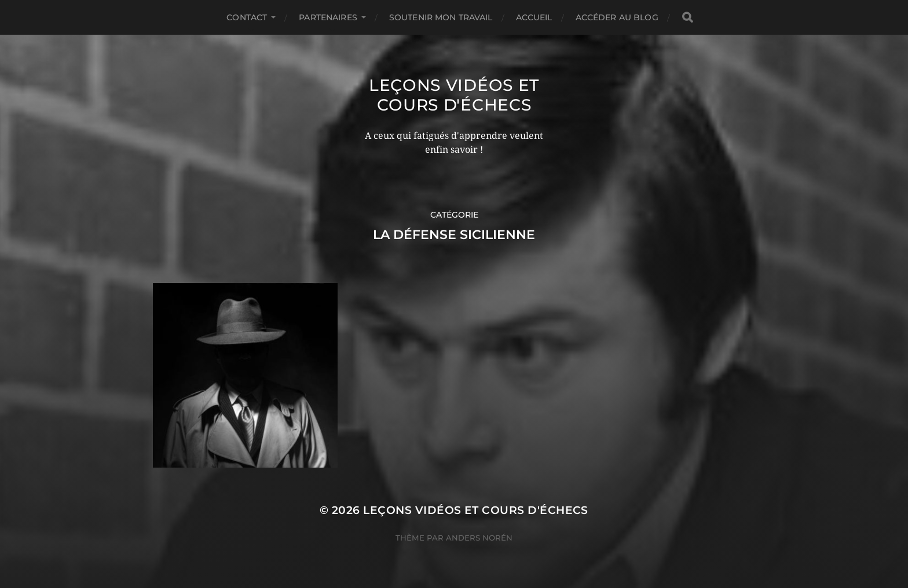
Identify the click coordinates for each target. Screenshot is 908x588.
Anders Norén (479, 538)
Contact (247, 17)
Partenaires (328, 17)
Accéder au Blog (617, 17)
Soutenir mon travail (441, 17)
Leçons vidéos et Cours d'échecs (454, 95)
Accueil (534, 17)
